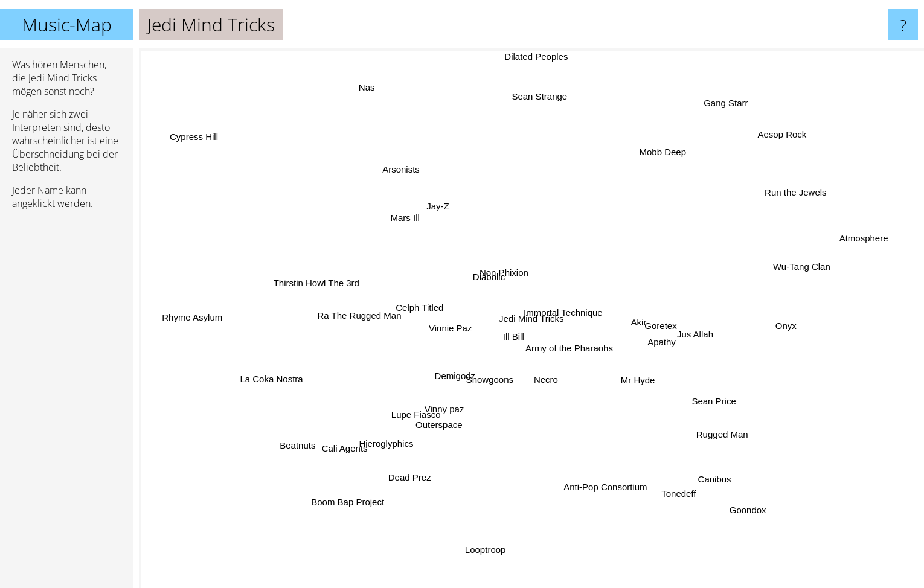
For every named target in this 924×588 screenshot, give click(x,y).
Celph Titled (419, 299)
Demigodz (447, 379)
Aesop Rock (787, 125)
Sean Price (723, 401)
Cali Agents (348, 449)
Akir (641, 323)
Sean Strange (547, 96)
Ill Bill (506, 336)
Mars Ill (400, 218)
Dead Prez (406, 486)
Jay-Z (431, 211)
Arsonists (404, 154)
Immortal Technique (564, 321)
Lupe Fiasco (422, 413)
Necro (547, 386)
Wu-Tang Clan (821, 279)
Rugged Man (728, 437)
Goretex (668, 327)
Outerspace (442, 422)
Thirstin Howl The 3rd (315, 283)
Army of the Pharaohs (572, 344)
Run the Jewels (783, 198)
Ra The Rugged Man (359, 311)
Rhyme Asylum (185, 315)
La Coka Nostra (268, 378)
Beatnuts (294, 455)
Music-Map (67, 24)
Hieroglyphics (387, 443)
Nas (349, 81)
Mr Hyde (640, 384)
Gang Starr (736, 93)
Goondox (758, 513)
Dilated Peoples (536, 56)
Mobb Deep (669, 137)
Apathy (662, 338)
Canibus (714, 473)
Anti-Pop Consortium (611, 489)
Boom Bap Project (343, 508)
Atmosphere (873, 244)
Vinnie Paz (444, 324)
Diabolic (488, 274)
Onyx (779, 328)
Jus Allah (704, 333)
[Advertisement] (66, 404)
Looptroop (488, 554)
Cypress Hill (185, 131)
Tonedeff (671, 491)
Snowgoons (492, 375)
